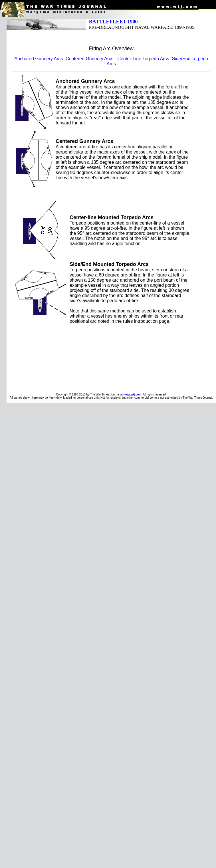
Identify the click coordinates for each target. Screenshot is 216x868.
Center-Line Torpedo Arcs (143, 59)
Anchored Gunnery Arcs (39, 59)
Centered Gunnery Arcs (89, 59)
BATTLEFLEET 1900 (113, 22)
